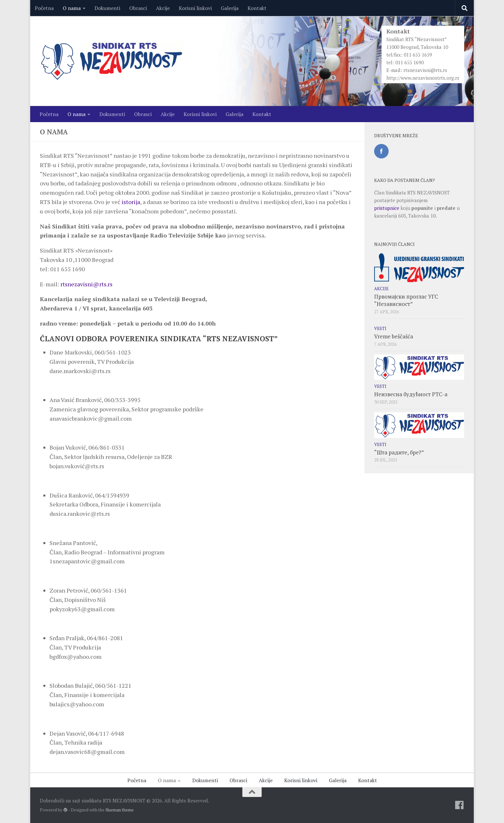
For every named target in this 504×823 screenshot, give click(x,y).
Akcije (163, 8)
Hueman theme (120, 810)
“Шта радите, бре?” (399, 452)
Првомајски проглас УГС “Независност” (406, 300)
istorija (131, 202)
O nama (72, 8)
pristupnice (387, 208)
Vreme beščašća (394, 336)
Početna (44, 8)
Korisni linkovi (195, 8)
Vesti (380, 328)
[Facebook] (459, 805)
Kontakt (257, 8)
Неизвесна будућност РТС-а (411, 394)
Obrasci (138, 8)
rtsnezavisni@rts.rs (425, 70)
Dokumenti (107, 8)
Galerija (230, 8)
